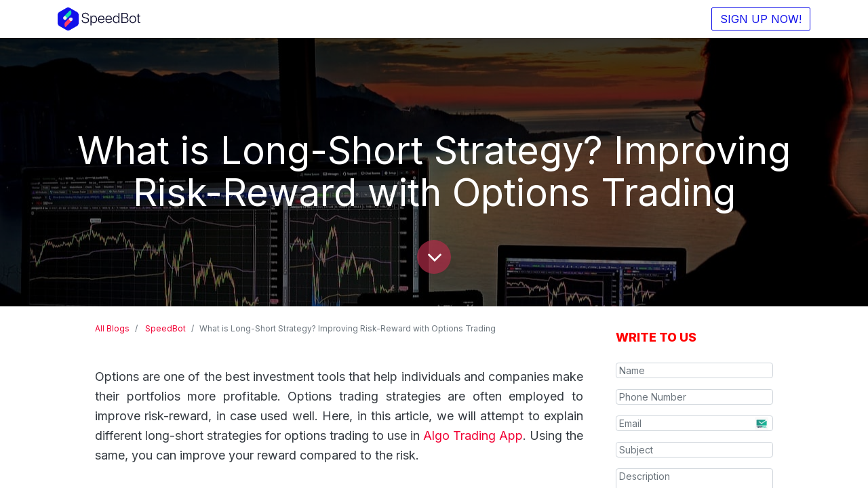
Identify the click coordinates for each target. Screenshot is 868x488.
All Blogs (112, 328)
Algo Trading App (473, 435)
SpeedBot (165, 328)
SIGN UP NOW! (761, 19)
